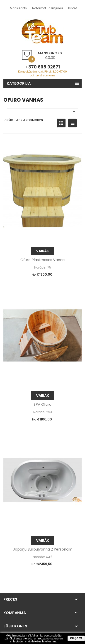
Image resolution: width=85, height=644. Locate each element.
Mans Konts (18, 8)
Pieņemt (76, 638)
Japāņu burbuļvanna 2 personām (43, 549)
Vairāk (43, 251)
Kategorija (19, 83)
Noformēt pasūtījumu (47, 8)
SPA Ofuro (42, 405)
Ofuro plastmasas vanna (42, 260)
